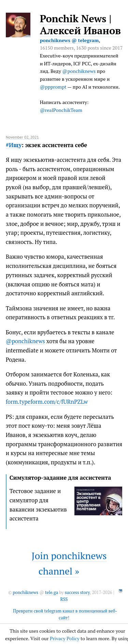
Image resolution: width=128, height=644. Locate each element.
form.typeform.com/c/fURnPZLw (47, 402)
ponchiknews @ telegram (69, 40)
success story (77, 593)
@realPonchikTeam (61, 110)
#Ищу (14, 145)
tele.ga (52, 593)
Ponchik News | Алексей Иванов (80, 24)
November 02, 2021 (22, 137)
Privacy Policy (65, 638)
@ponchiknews (79, 71)
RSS (64, 599)
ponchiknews (25, 593)
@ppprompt (53, 87)
